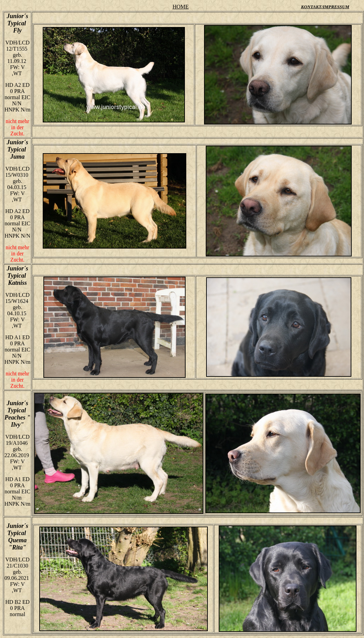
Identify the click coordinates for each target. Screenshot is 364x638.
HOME (181, 7)
